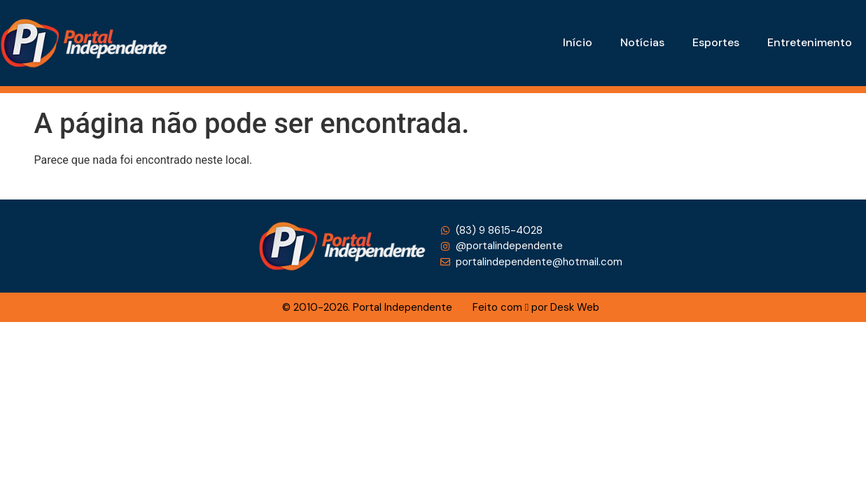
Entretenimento (810, 42)
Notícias (642, 42)
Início (578, 42)
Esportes (716, 42)
